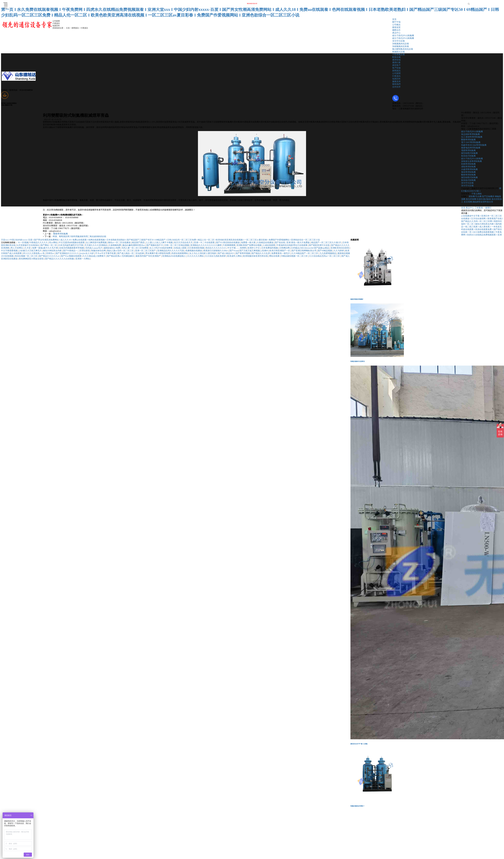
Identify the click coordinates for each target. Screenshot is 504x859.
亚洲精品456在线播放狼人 (174, 256)
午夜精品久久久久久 (39, 242)
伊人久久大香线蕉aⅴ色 (34, 253)
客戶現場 (396, 68)
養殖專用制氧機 (468, 172)
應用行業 (396, 62)
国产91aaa (234, 251)
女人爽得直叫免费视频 (97, 242)
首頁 (394, 19)
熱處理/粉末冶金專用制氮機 (474, 145)
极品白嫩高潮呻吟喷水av (134, 245)
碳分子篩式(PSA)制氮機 (403, 35)
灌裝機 (472, 196)
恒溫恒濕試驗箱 (484, 199)
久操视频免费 (115, 245)
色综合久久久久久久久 (216, 248)
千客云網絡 (477, 194)
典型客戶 (396, 65)
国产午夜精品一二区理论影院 (77, 251)
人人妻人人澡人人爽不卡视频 (159, 242)
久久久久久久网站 (196, 256)
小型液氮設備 (398, 54)
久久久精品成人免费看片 (94, 256)
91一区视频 (23, 242)
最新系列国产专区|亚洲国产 (148, 256)
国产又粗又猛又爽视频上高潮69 (254, 251)
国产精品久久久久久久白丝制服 (60, 259)
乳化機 (479, 196)
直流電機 (468, 202)
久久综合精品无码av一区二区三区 (325, 256)
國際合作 (396, 30)
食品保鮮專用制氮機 (470, 134)
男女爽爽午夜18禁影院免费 (158, 253)
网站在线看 (275, 256)
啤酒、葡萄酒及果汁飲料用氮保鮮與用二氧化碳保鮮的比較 (80, 236)
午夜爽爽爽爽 (229, 245)
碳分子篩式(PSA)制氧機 (403, 38)
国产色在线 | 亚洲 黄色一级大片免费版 (292, 242)
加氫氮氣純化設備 (401, 44)
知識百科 (396, 79)
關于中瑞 (396, 22)
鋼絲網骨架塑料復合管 (483, 202)
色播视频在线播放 (194, 251)
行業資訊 (396, 76)
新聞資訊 (396, 71)
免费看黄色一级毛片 (281, 253)
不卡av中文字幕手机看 (106, 253)
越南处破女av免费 (112, 248)
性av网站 (53, 242)
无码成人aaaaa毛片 (94, 248)
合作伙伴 (396, 87)
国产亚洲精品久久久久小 (67, 253)
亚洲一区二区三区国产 (146, 251)
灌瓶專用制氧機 (468, 167)
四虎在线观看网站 (180, 253)
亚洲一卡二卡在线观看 (205, 242)
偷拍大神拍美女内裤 (53, 251)
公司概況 (396, 25)
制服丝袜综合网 (99, 251)
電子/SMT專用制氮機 (471, 142)
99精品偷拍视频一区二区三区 (295, 256)
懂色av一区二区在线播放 (120, 242)
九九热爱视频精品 (328, 253)
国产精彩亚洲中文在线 (319, 245)
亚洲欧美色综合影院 (340, 248)
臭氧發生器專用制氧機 (471, 161)
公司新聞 (396, 73)
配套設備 (396, 57)
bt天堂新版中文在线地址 (28, 245)
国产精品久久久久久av (49, 256)
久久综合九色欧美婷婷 (216, 256)
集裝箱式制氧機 (468, 180)
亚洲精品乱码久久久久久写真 (171, 251)
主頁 (68, 28)
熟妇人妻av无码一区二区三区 (121, 251)
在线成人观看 (180, 248)
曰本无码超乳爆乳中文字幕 (71, 245)
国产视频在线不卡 (155, 245)
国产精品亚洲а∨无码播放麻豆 (121, 256)
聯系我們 (396, 84)
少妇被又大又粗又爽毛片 (31, 251)
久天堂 (28, 248)
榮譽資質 (396, 27)
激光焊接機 (471, 199)
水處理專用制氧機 (469, 169)
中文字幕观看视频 (10, 251)
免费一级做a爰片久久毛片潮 (45, 248)
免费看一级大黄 (249, 242)
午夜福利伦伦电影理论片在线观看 (292, 245)
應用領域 (396, 60)
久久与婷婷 (339, 251)
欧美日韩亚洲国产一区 (280, 251)
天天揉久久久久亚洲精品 (96, 245)
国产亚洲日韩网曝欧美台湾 (304, 251)
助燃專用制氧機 (468, 164)
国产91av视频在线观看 (71, 256)
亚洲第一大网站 (83, 259)
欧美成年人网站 (235, 256)
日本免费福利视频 (270, 248)
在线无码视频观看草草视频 (72, 248)
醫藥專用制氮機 (60, 234)
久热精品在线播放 (265, 242)
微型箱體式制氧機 (469, 177)
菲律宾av (50, 253)
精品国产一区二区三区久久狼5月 (326, 242)
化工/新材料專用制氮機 (472, 137)
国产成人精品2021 (226, 253)
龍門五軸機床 (488, 196)
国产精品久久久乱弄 (261, 253)
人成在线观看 (269, 245)
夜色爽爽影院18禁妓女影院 (32, 259)
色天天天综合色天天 (184, 242)
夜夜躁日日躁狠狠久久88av (216, 251)
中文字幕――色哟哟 (237, 248)
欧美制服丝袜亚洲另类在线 (256, 256)
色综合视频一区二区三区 (26, 256)
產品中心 (396, 33)
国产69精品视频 (325, 251)
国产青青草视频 (243, 253)
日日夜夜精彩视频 (196, 248)
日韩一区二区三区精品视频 (177, 245)
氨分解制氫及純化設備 (403, 49)
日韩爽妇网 (285, 248)
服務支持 (396, 81)
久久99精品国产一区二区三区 (305, 253)
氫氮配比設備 (398, 52)
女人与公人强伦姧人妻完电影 (203, 253)
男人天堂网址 (17, 248)
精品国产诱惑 (138, 242)
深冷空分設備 (398, 41)
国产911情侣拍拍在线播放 (228, 242)
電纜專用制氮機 (468, 150)
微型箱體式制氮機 (469, 153)
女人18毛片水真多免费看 (161, 248)
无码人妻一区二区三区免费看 (135, 248)
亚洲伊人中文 (254, 248)
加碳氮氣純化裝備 (401, 46)
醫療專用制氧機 (468, 175)
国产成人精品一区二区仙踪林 (131, 253)
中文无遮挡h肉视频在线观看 (72, 242)
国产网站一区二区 (49, 245)
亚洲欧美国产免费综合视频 (249, 245)
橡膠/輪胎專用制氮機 (471, 148)
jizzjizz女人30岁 (87, 253)
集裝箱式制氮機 (468, 156)
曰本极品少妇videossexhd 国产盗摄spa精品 (310, 248)
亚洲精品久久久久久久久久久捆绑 (206, 245)
